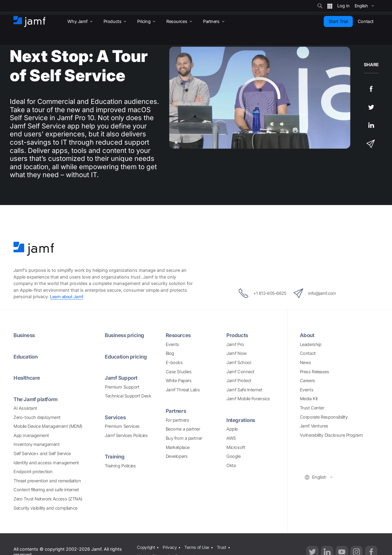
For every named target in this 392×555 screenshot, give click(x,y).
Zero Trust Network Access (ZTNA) (48, 499)
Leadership (311, 344)
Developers (177, 456)
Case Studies (179, 372)
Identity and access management (46, 463)
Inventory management (36, 444)
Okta (231, 465)
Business (25, 335)
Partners (177, 411)
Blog (170, 353)
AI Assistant (25, 408)
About (308, 335)
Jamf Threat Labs (183, 390)
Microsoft (236, 447)
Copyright (146, 547)
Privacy (171, 547)
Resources (179, 335)
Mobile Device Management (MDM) (48, 426)
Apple (232, 429)
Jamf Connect (240, 372)
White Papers (179, 380)
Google (233, 456)
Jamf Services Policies (126, 435)
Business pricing (126, 335)
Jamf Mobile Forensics (248, 399)
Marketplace (178, 447)
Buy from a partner (184, 438)
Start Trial (338, 21)
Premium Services (122, 426)
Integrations (242, 420)
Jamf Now (236, 353)
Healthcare (28, 378)
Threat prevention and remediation (47, 481)
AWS (231, 438)
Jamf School (239, 362)
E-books (174, 362)
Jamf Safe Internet (244, 390)
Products (238, 335)
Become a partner (183, 429)
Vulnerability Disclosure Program (331, 435)
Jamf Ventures (314, 426)
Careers (307, 380)
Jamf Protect (239, 380)
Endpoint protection (33, 471)
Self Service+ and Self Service (42, 453)
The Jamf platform (36, 399)
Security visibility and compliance (45, 508)
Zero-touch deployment (37, 417)
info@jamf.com (319, 293)
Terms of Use (198, 547)
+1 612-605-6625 (258, 293)
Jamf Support (122, 378)
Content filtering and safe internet (46, 490)
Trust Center (312, 408)
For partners (177, 420)
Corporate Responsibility (324, 417)
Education (26, 357)
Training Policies (120, 466)
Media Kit (309, 399)
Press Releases (315, 372)
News (305, 362)
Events (172, 344)
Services (116, 417)
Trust (224, 547)
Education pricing (127, 357)
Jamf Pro (235, 344)
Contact (308, 353)
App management (31, 435)
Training (115, 456)
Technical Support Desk (128, 396)
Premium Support (122, 387)
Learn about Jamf (67, 297)
